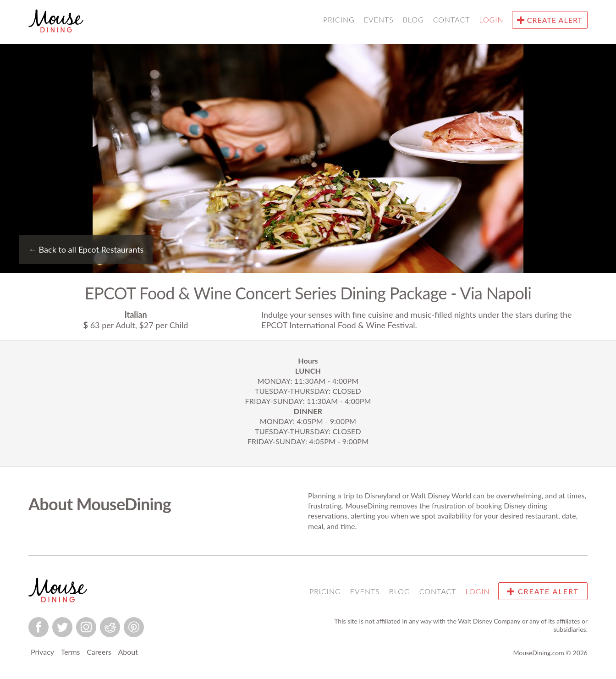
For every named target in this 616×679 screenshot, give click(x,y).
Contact (452, 19)
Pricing (339, 19)
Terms (71, 652)
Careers (99, 652)
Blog (413, 19)
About (128, 652)
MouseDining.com (538, 653)
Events (379, 19)
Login (492, 19)
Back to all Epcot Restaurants (86, 249)
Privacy (42, 652)
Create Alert (550, 20)
